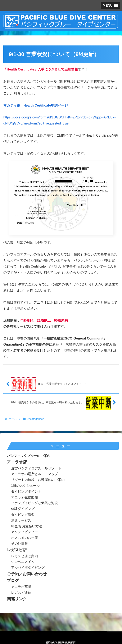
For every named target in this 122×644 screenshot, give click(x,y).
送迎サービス (21, 520)
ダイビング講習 (23, 515)
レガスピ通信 (21, 593)
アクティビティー (24, 532)
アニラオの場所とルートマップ (35, 474)
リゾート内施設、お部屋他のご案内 (38, 480)
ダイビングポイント (26, 491)
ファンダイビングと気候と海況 (35, 503)
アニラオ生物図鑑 (24, 497)
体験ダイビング (23, 509)
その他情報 (19, 544)
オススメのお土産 (24, 538)
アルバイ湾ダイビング (28, 568)
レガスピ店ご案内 (24, 556)
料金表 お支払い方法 (27, 526)
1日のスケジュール (25, 486)
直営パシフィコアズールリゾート (36, 468)
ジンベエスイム (23, 562)
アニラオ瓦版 (21, 587)
